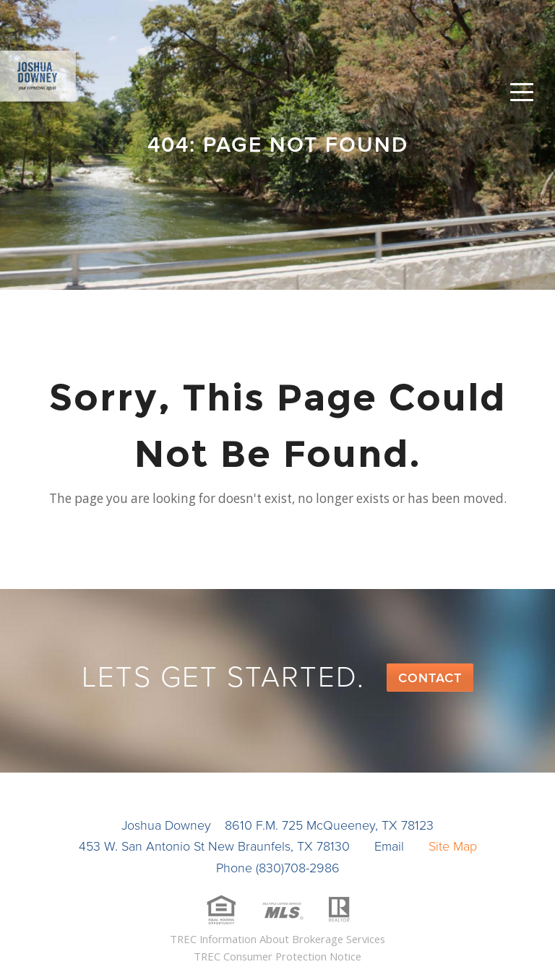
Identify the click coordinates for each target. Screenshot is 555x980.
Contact (430, 678)
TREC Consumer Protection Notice (277, 956)
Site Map (453, 846)
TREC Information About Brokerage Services (277, 939)
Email (389, 846)
